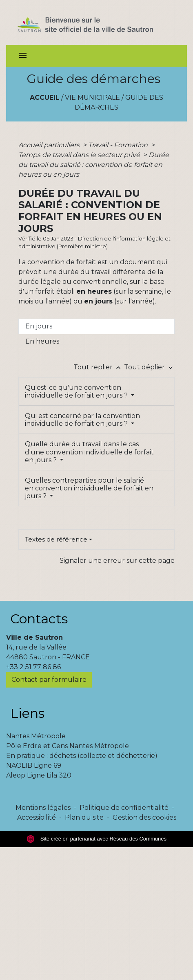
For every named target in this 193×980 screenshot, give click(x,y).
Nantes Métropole (36, 736)
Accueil (45, 98)
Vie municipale (92, 98)
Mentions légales (43, 808)
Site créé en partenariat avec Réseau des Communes (96, 839)
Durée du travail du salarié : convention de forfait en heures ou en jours (94, 165)
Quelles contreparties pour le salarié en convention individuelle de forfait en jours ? (89, 488)
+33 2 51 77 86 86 (33, 667)
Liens (27, 713)
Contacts (39, 619)
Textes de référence (56, 539)
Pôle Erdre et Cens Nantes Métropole (68, 746)
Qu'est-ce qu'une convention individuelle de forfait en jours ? (77, 391)
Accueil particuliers (50, 145)
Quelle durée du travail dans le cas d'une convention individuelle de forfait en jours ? (89, 452)
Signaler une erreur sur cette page (117, 561)
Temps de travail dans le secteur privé (80, 155)
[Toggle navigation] (23, 56)
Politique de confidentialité (124, 808)
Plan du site (84, 817)
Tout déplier (149, 367)
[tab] (96, 326)
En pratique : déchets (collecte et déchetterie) (82, 756)
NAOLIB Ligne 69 (34, 765)
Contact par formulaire (49, 680)
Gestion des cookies (144, 817)
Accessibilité (37, 817)
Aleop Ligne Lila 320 (39, 775)
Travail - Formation (119, 145)
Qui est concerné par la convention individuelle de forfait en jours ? (82, 420)
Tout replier (99, 367)
